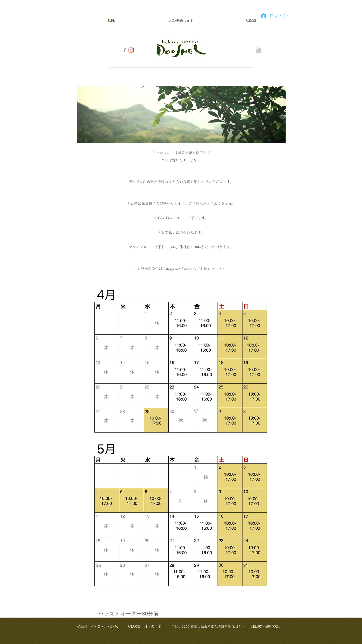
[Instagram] (131, 50)
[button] (259, 49)
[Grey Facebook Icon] (125, 50)
